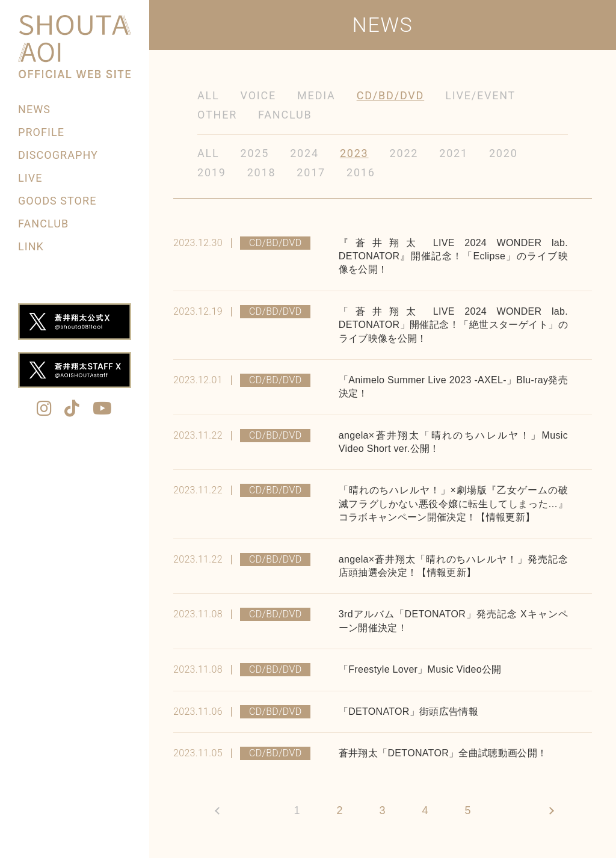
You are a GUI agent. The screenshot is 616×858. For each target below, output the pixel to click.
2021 (454, 153)
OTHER (217, 115)
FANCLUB (43, 224)
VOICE (259, 95)
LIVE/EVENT (480, 95)
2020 (504, 153)
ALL (208, 95)
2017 (311, 172)
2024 (304, 153)
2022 (404, 153)
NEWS (34, 109)
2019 (212, 172)
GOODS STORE (57, 201)
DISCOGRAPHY (58, 155)
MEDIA (316, 95)
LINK (31, 246)
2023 (354, 153)
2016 (361, 172)
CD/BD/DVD (391, 95)
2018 (262, 172)
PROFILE (41, 132)
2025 (255, 153)
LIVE (30, 178)
